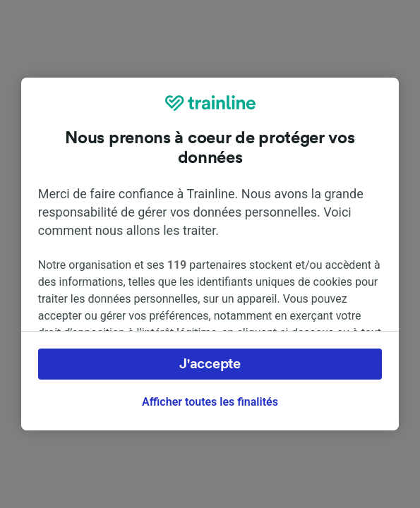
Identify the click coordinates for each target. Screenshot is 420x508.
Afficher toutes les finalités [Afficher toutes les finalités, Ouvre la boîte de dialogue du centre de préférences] (210, 402)
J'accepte (210, 364)
